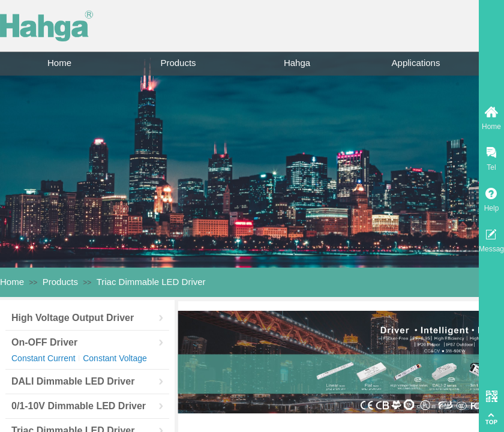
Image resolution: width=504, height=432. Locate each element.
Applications (416, 63)
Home (59, 63)
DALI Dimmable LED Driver (73, 381)
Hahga (297, 63)
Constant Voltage (115, 358)
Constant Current (43, 358)
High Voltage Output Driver (73, 318)
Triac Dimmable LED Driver (151, 282)
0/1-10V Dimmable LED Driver (79, 406)
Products (178, 63)
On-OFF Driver (44, 342)
